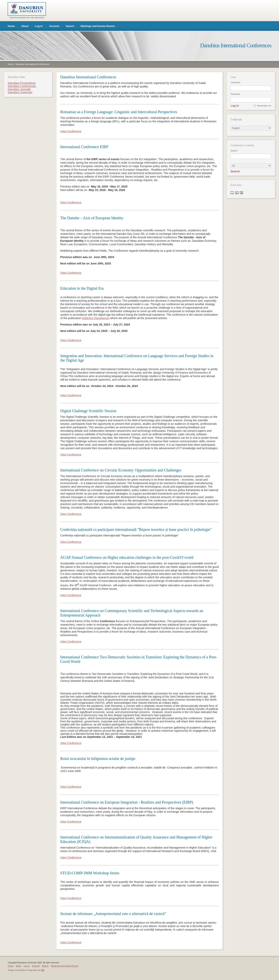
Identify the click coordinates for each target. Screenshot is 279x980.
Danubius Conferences (22, 86)
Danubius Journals (19, 89)
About (25, 26)
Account (54, 26)
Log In (39, 26)
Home (11, 26)
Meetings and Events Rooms (98, 26)
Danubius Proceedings (22, 83)
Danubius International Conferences (32, 64)
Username (236, 82)
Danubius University (20, 92)
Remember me (264, 106)
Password (235, 94)
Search (70, 26)
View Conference (71, 131)
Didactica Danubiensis (96, 318)
